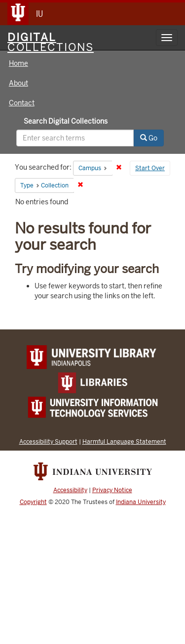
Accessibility (70, 490)
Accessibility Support (48, 441)
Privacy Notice (112, 490)
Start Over (150, 168)
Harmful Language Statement (124, 441)
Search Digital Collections (66, 121)
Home (18, 63)
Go (149, 138)
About (18, 83)
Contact (22, 103)
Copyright (33, 502)
